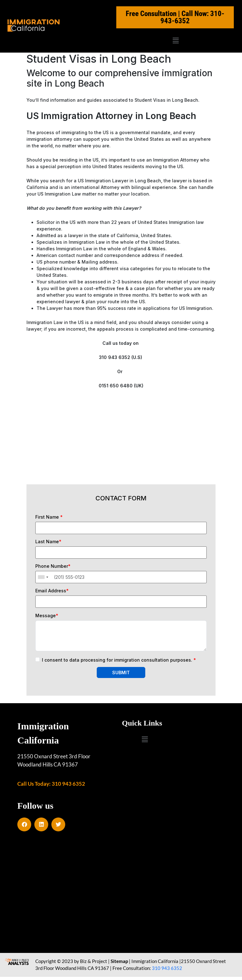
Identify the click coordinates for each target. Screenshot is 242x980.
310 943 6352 (167, 971)
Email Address (52, 591)
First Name (49, 517)
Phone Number (53, 566)
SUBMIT (121, 672)
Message (47, 616)
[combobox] (43, 577)
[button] (176, 40)
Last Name (48, 542)
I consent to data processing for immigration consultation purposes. (119, 660)
